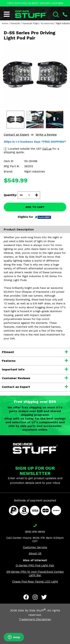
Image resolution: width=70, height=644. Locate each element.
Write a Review (46, 135)
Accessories (47, 23)
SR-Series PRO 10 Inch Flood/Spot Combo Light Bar (35, 574)
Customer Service (35, 547)
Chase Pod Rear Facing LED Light (35, 582)
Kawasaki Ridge (31, 23)
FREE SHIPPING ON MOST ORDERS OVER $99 (35, 3)
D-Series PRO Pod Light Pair (35, 565)
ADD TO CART (35, 207)
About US (35, 553)
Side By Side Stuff (32, 610)
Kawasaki (15, 23)
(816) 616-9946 (35, 532)
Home (5, 23)
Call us (47, 149)
